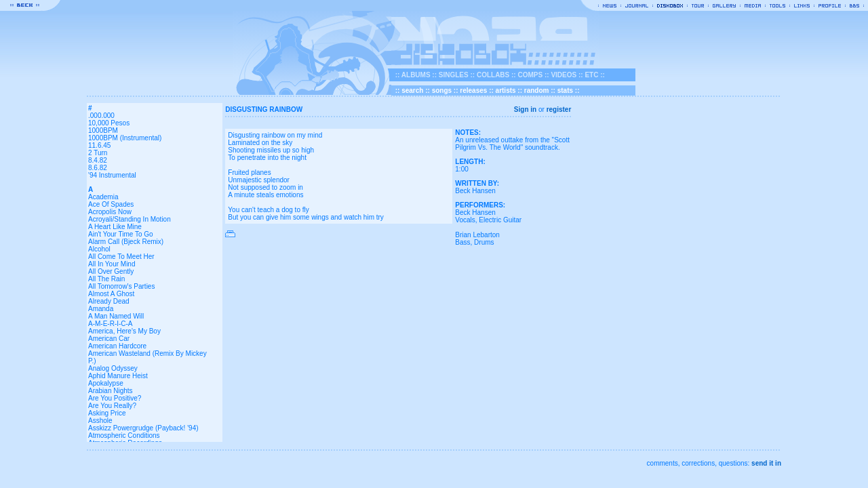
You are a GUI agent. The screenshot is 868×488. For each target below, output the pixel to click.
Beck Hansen (475, 191)
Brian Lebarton (477, 235)
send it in (766, 463)
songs (442, 90)
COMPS (530, 75)
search (412, 90)
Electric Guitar (500, 220)
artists (506, 90)
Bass (462, 242)
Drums (484, 242)
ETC (591, 75)
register (559, 109)
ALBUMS (416, 75)
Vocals (465, 220)
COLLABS (493, 75)
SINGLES (454, 75)
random (537, 90)
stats (565, 90)
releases (473, 90)
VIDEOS (564, 75)
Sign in (525, 109)
